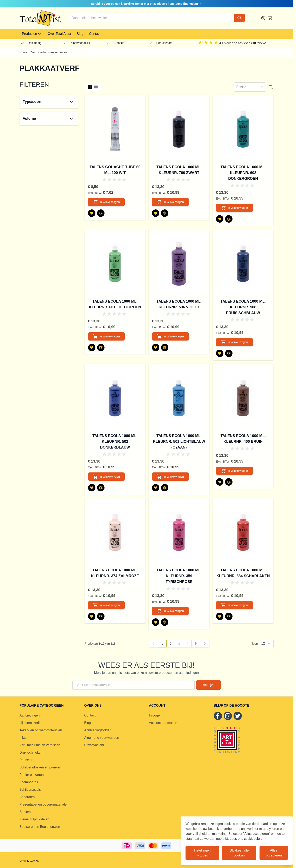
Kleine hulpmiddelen (34, 819)
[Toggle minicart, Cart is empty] (270, 18)
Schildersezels (30, 790)
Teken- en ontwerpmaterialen (41, 730)
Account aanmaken (163, 723)
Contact (95, 34)
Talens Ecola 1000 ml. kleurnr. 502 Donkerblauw (115, 442)
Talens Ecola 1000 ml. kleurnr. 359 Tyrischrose (179, 576)
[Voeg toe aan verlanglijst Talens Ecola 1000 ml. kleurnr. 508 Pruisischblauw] (220, 353)
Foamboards (29, 782)
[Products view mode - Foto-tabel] (90, 87)
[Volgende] (205, 644)
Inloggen (155, 715)
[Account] (263, 18)
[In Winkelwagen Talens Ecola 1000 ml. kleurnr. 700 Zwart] (170, 202)
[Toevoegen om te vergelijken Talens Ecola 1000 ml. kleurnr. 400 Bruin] (229, 482)
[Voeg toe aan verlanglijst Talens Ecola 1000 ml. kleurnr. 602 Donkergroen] (220, 219)
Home (23, 52)
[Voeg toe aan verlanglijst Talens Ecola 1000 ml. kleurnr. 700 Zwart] (156, 213)
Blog (80, 34)
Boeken (25, 812)
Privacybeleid (94, 745)
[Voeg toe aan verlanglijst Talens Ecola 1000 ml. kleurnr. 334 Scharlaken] (220, 616)
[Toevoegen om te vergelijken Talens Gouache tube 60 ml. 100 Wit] (101, 213)
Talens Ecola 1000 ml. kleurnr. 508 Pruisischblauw (243, 307)
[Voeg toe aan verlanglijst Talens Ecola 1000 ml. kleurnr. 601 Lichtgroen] (92, 348)
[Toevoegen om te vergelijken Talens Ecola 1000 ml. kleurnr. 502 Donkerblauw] (101, 488)
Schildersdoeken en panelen (40, 767)
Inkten (24, 738)
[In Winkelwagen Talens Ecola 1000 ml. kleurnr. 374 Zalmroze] (106, 605)
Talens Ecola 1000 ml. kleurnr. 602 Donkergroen (243, 173)
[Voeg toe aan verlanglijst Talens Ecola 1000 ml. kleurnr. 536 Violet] (156, 348)
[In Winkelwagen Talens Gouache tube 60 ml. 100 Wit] (106, 202)
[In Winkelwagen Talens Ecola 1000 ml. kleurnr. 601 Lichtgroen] (106, 336)
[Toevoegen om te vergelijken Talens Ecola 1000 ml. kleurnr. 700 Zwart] (165, 213)
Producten (32, 34)
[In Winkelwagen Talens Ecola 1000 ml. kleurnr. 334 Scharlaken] (234, 605)
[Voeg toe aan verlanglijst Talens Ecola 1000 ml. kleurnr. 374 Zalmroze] (92, 616)
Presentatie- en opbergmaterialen (44, 804)
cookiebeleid (253, 839)
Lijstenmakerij (30, 723)
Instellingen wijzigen (202, 853)
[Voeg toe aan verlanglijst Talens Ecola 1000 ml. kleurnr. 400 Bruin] (220, 482)
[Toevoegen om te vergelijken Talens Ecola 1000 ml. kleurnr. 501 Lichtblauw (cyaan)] (165, 488)
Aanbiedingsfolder (97, 730)
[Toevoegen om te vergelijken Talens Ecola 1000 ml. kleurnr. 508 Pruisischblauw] (229, 353)
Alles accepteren (274, 853)
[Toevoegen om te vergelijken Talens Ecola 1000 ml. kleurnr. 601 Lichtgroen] (101, 348)
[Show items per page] (266, 644)
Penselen (26, 760)
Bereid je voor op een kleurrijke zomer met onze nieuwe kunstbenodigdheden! (147, 4)
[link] (153, 644)
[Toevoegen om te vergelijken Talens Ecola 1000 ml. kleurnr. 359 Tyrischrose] (165, 622)
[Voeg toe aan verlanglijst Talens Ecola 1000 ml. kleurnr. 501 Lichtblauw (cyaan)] (156, 488)
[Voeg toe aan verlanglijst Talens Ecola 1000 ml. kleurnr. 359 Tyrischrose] (156, 622)
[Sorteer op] (250, 87)
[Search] (240, 18)
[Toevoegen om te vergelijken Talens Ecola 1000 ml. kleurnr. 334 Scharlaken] (229, 616)
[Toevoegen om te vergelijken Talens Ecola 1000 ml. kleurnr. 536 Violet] (165, 348)
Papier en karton (32, 775)
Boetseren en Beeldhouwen (40, 827)
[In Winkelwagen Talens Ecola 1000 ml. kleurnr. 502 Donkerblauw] (106, 477)
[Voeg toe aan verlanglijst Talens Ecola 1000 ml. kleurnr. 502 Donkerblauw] (92, 488)
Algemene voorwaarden (102, 738)
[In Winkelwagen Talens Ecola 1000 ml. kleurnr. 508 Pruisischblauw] (234, 342)
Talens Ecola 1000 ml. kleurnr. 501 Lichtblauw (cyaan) (179, 442)
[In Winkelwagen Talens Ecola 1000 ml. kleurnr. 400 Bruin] (234, 471)
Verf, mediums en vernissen (49, 52)
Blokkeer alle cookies (239, 853)
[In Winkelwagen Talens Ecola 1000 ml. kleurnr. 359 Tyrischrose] (170, 611)
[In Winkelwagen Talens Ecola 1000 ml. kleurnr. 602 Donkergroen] (234, 208)
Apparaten (27, 797)
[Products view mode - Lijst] (96, 87)
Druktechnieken (31, 752)
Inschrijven (208, 685)
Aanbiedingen (30, 715)
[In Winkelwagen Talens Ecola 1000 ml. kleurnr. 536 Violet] (170, 336)
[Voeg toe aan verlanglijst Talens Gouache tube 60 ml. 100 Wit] (92, 213)
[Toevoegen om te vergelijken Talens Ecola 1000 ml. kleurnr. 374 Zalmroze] (101, 616)
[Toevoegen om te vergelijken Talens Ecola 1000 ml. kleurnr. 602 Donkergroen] (229, 219)
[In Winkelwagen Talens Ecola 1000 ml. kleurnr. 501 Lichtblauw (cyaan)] (170, 477)
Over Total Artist (59, 34)
